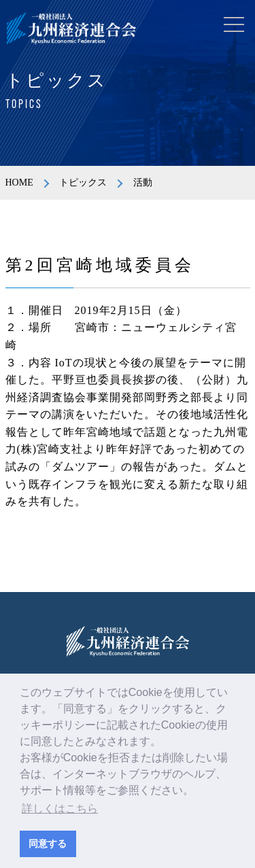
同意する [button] (48, 844)
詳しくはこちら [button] (60, 809)
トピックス (83, 183)
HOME (19, 183)
